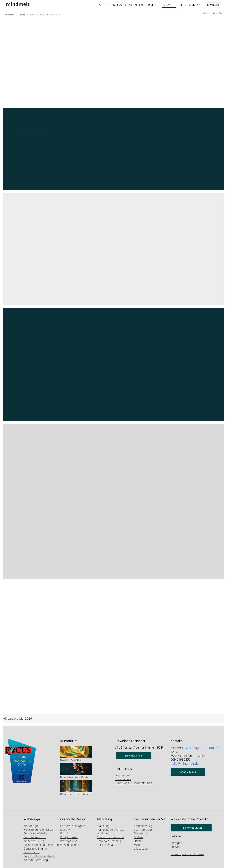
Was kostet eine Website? (39, 856)
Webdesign (31, 826)
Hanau (138, 841)
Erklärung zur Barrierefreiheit (134, 783)
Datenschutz (123, 779)
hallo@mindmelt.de (183, 763)
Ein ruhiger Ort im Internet (187, 854)
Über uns (115, 5)
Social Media (105, 845)
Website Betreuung (36, 860)
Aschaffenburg (143, 826)
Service (169, 5)
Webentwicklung (34, 841)
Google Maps (188, 771)
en (208, 13)
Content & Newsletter (111, 837)
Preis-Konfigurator (191, 828)
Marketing (103, 826)
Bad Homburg (143, 830)
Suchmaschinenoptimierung (41, 845)
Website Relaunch (35, 837)
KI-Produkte (213, 5)
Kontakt (195, 5)
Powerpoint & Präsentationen (70, 843)
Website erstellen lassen (39, 830)
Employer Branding (109, 841)
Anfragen (176, 843)
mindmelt (10, 15)
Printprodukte (69, 837)
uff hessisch (218, 13)
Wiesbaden (141, 848)
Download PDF (134, 756)
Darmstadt (141, 833)
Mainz (137, 845)
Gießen (138, 837)
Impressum (123, 775)
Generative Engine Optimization (35, 850)
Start (100, 5)
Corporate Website (35, 833)
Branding (66, 833)
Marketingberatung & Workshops (111, 831)
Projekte (153, 5)
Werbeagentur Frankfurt (202, 747)
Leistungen (134, 5)
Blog (182, 5)
